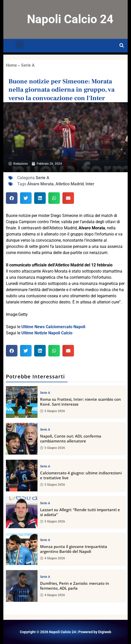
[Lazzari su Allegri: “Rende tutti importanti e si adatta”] (22, 512)
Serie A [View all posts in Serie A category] (45, 393)
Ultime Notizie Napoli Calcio (47, 333)
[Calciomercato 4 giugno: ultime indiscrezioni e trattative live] (22, 476)
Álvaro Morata (40, 184)
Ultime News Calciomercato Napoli (53, 327)
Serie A (28, 65)
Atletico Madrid (70, 184)
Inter (90, 184)
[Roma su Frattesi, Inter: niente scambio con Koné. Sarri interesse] (22, 402)
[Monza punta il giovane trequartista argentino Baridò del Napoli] (22, 549)
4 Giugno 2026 (53, 559)
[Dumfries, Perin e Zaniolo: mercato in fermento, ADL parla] (22, 586)
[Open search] (122, 46)
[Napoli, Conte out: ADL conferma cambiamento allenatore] (22, 439)
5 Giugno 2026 (53, 411)
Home (11, 65)
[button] (20, 44)
